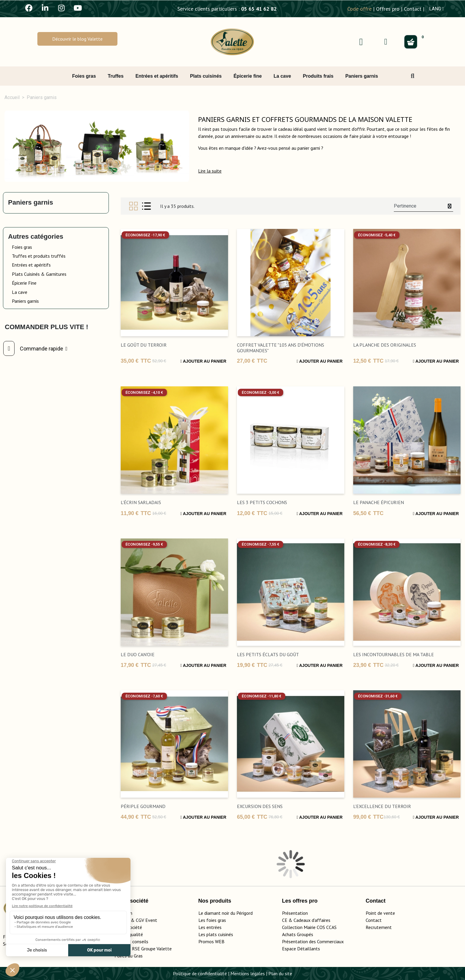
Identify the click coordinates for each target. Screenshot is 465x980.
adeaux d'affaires (313, 920)
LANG (437, 9)
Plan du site (280, 973)
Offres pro (388, 9)
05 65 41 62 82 (259, 9)
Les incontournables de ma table (394, 654)
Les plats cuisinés (216, 934)
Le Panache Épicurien (379, 502)
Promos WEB (211, 941)
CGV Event (146, 920)
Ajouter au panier (203, 361)
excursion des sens (260, 806)
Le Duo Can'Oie (138, 654)
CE (285, 920)
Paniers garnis (31, 202)
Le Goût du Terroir (144, 345)
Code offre (359, 9)
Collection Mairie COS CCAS (309, 927)
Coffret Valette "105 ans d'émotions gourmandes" (281, 348)
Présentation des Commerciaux (315, 941)
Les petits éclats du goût (268, 654)
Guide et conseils (131, 941)
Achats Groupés (298, 934)
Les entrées (210, 927)
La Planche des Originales (385, 345)
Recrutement (379, 927)
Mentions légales (248, 973)
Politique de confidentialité (200, 973)
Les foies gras (212, 920)
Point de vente (380, 913)
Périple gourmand (143, 806)
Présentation (295, 913)
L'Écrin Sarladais (141, 502)
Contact (413, 9)
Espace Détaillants (301, 949)
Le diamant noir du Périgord (226, 913)
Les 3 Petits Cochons (262, 502)
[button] (77, 39)
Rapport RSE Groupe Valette (150, 949)
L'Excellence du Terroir (382, 806)
